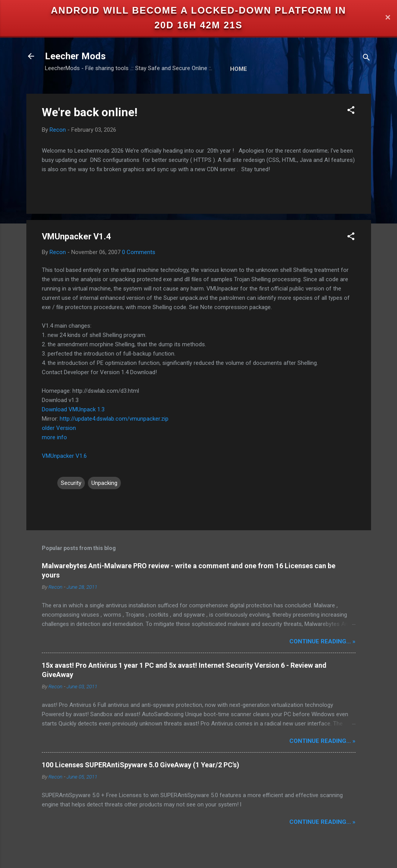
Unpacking (104, 483)
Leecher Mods (75, 56)
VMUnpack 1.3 (87, 409)
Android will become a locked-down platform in (199, 10)
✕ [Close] (388, 18)
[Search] (366, 59)
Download (54, 409)
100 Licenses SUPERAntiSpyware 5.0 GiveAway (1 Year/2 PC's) (141, 765)
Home (239, 69)
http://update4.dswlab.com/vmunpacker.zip (114, 419)
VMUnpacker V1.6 (64, 456)
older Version (59, 428)
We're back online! (90, 112)
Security (71, 483)
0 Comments (139, 252)
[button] (351, 111)
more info (54, 437)
